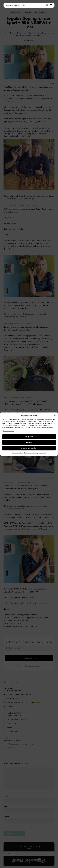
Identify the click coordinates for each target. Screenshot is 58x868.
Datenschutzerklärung (31, 453)
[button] (55, 415)
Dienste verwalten (9, 431)
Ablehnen (29, 442)
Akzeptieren (29, 437)
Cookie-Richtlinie (17, 453)
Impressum (42, 453)
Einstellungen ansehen (29, 448)
